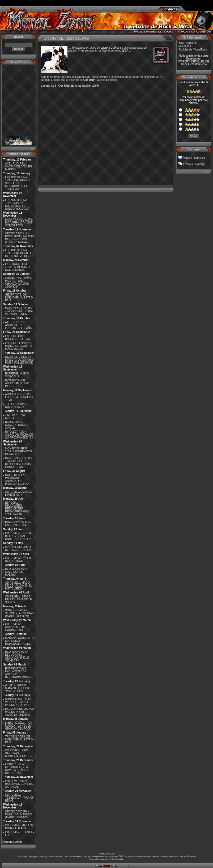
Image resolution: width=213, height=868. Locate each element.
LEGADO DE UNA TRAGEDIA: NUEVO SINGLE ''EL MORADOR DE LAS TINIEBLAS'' (17, 183)
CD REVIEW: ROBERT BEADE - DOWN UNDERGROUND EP (19, 536)
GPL (121, 856)
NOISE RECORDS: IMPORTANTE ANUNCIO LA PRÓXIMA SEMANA (17, 479)
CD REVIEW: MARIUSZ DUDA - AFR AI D (19, 827)
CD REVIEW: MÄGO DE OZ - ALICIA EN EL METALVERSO (18, 586)
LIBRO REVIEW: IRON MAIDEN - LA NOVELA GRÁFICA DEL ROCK (19, 726)
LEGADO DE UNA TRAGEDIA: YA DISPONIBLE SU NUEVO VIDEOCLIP (17, 204)
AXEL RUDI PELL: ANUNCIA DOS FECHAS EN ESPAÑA (18, 325)
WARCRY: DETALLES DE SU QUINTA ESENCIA (194, 63)
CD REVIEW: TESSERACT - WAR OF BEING (19, 798)
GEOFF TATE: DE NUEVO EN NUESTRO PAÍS (19, 298)
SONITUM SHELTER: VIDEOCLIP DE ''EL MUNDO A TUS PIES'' (18, 702)
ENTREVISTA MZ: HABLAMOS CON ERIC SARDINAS (19, 784)
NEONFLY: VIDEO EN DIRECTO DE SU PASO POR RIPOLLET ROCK (19, 360)
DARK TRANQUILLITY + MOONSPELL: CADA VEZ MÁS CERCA (19, 311)
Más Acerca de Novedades (187, 45)
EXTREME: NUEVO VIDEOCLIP (17, 375)
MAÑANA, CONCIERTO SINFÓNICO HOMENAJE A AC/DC (19, 641)
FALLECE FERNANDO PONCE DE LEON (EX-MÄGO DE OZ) (19, 346)
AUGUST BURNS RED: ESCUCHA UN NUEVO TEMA (19, 397)
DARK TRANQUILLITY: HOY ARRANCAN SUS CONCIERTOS (19, 223)
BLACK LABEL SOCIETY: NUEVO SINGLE (16, 425)
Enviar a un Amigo (194, 164)
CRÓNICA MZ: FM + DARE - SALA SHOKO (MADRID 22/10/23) (18, 814)
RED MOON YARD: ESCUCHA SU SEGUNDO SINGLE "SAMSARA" (17, 656)
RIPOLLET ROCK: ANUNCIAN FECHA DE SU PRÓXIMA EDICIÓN (19, 435)
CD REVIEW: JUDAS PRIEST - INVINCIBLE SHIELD (18, 599)
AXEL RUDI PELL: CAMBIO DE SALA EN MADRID (18, 167)
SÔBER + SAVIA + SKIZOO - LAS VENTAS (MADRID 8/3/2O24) (19, 613)
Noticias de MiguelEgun (193, 50)
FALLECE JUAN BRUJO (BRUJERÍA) (17, 338)
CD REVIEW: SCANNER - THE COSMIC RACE (15, 627)
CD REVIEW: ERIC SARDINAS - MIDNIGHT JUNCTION (19, 753)
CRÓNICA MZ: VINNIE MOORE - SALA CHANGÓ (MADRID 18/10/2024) (19, 282)
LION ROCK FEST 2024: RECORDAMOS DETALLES (18, 451)
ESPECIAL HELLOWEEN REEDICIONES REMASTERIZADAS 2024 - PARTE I (17, 509)
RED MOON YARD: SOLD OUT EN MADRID (17, 572)
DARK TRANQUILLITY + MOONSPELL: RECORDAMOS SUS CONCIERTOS (19, 463)
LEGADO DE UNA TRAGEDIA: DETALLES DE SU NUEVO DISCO (19, 253)
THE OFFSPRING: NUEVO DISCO (16, 406)
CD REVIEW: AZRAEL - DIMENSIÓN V (19, 493)
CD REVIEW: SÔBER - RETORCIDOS (19, 559)
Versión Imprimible (194, 158)
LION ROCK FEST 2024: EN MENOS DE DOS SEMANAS (18, 267)
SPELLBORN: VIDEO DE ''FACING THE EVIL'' (20, 549)
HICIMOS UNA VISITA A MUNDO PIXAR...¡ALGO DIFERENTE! (19, 712)
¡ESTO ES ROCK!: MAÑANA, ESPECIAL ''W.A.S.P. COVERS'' (18, 688)
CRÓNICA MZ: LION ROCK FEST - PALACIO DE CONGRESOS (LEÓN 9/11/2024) (20, 238)
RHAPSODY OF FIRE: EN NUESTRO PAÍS (18, 524)
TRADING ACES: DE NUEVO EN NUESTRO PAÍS (19, 740)
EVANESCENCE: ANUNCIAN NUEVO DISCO (17, 383)
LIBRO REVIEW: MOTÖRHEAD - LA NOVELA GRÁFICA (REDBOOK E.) (17, 769)
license (191, 856)
